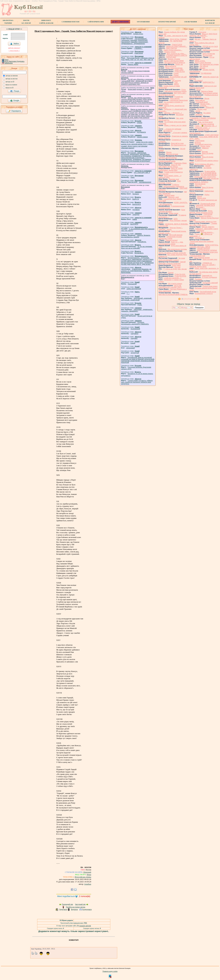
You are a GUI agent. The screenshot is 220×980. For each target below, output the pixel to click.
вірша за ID (10, 88)
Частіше (177, 267)
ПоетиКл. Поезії (26, 22)
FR (30, 11)
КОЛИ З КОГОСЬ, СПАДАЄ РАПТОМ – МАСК (204, 246)
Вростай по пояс (177, 143)
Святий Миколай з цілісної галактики (172, 263)
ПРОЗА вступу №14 (210, 46)
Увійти (15, 44)
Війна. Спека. (200, 61)
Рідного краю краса (210, 286)
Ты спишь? (198, 80)
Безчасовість (139, 253)
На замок (207, 113)
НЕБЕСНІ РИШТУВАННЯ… (177, 46)
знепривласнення (145, 182)
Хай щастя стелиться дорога (175, 91)
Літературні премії (167, 22)
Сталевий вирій (202, 102)
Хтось (184, 89)
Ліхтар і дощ (202, 109)
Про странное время (202, 258)
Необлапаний (135, 329)
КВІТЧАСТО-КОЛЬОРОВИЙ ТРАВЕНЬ (173, 294)
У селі (204, 209)
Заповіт (202, 68)
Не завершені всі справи (209, 64)
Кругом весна (200, 184)
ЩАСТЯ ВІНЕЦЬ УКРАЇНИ (207, 250)
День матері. (175, 98)
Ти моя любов (210, 171)
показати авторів (85, 926)
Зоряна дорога (170, 52)
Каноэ (199, 150)
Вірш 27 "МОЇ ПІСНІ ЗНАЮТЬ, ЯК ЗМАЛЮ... (203, 35)
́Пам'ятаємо (200, 141)
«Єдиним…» (200, 238)
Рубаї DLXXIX (180, 274)
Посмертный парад (208, 204)
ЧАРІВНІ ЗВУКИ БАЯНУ (168, 158)
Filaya (6, 60)
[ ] (182, 299)
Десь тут (198, 186)
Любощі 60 (210, 107)
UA (26, 11)
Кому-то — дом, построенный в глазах (171, 243)
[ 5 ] (195, 299)
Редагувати (63, 909)
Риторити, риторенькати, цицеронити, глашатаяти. (135, 323)
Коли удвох (176, 265)
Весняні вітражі (172, 154)
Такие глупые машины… (173, 50)
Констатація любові (210, 93)
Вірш (89, 874)
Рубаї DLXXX (180, 71)
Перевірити (15, 111)
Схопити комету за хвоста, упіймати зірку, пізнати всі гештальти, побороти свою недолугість (137, 382)
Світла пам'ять (195, 133)
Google (15, 101)
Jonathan (88, 884)
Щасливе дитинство (211, 178)
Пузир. (140, 305)
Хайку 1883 (179, 70)
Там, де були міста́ (205, 122)
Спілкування (190, 22)
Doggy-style (202, 198)
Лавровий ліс (207, 275)
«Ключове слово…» (202, 128)
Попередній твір (67, 904)
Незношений (132, 284)
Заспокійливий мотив (208, 292)
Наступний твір (80, 904)
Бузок (199, 89)
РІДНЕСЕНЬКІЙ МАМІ (167, 161)
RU (34, 11)
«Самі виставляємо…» (173, 278)
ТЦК (176, 82)
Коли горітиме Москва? (172, 211)
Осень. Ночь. (205, 146)
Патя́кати (136, 194)
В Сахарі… (201, 207)
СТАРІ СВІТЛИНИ (212, 135)
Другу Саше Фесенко (203, 63)
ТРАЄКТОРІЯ (177, 45)
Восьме (205, 151)
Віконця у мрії (174, 197)
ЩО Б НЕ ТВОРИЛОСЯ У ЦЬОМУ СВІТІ (170, 286)
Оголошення (143, 22)
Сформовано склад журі (208, 252)
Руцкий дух (179, 97)
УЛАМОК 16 (207, 263)
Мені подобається (66, 896)
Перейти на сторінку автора (76, 907)
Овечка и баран (207, 91)
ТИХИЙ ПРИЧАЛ (203, 249)
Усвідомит (134, 338)
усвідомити (134, 334)
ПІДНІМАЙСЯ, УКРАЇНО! (199, 182)
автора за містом (12, 79)
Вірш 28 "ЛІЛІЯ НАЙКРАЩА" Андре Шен (171, 169)
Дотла (198, 111)
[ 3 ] (189, 299)
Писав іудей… (206, 104)
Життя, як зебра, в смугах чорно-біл (172, 253)
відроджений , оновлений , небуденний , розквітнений (137, 299)
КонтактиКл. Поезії (210, 22)
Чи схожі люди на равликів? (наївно (172, 259)
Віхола (169, 152)
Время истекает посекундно (205, 177)
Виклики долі (174, 179)
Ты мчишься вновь (201, 120)
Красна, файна (133, 64)
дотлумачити (141, 132)
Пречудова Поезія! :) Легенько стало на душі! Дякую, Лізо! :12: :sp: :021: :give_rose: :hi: (138, 59)
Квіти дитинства (209, 54)
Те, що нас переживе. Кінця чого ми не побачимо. (137, 247)
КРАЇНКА (199, 115)
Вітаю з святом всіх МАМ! (174, 61)
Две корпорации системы (177, 249)
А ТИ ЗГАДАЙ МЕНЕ (209, 173)
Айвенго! (205, 148)
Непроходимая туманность (174, 186)
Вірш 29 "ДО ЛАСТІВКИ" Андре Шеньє (170, 166)
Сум (204, 37)
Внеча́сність (137, 204)
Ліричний (87, 872)
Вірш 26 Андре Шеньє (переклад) (201, 154)
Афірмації (200, 230)
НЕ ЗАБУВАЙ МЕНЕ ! (209, 175)
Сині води (202, 32)
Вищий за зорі (204, 130)
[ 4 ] (192, 299)
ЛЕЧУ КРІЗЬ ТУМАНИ (178, 39)
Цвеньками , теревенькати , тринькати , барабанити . (137, 310)
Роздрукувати (87, 909)
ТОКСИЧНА (208, 214)
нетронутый (135, 353)
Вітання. (198, 143)
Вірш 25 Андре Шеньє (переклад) (201, 158)
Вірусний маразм (176, 235)
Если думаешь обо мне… (205, 164)
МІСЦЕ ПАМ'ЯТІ (208, 227)
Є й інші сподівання (209, 277)
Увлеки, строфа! (174, 59)
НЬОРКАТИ (134, 224)
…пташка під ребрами (173, 129)
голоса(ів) (85, 896)
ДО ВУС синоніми (120, 22)
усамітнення (139, 53)
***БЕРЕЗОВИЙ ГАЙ (197, 256)
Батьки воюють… (208, 232)
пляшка (140, 123)
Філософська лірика (83, 877)
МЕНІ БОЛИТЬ (170, 66)
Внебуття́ (136, 199)
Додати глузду (138, 34)
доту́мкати (136, 210)
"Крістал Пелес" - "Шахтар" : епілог (171, 229)
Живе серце (174, 213)
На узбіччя (204, 66)
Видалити (74, 909)
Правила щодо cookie (110, 971)
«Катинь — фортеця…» (173, 113)
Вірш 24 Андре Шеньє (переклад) (201, 188)
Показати (199, 308)
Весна (207, 98)
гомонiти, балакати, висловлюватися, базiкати (136, 236)
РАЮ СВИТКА (171, 48)
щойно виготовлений (134, 289)
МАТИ (176, 84)
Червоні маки (169, 195)
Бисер (200, 196)
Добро (207, 195)
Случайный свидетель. (204, 144)
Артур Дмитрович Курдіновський (16, 61)
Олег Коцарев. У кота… (170, 182)
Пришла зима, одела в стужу (205, 221)
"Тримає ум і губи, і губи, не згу (203, 224)
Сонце (176, 73)
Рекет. (133, 177)
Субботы (176, 185)
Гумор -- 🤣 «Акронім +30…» (206, 126)
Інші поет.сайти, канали (46, 22)
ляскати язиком (142, 137)
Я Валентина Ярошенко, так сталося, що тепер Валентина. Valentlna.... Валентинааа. (136, 271)
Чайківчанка (9, 63)
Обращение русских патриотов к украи (170, 237)
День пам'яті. (200, 100)
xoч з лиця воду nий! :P (142, 173)
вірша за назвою (11, 85)
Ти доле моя (207, 55)
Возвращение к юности (204, 293)
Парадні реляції (172, 240)
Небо (176, 219)
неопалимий (130, 348)
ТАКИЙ (208, 166)
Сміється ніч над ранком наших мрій (203, 87)
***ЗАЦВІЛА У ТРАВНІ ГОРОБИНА (203, 118)
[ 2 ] (186, 299)
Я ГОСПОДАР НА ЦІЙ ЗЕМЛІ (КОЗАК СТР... (173, 78)
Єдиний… (204, 106)
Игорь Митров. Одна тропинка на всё (201, 212)
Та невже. (199, 279)
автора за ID (10, 82)
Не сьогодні (176, 80)
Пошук (15, 91)
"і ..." (128, 293)
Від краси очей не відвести (175, 63)
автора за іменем (12, 76)
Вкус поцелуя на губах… (176, 54)
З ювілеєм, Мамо (180, 163)
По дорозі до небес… (204, 216)
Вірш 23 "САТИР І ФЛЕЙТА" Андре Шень (202, 266)
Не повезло (168, 131)
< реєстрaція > (14, 51)
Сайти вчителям (96, 22)
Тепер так (179, 64)
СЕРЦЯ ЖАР (171, 57)
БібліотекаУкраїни (8, 22)
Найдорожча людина (211, 50)
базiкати (140, 127)
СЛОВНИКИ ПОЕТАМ (71, 22)
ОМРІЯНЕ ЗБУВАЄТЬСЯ (205, 205)
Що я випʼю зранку (175, 284)
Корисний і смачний (210, 283)
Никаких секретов (207, 124)
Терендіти (136, 215)
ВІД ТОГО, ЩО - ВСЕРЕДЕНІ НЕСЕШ (172, 94)
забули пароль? (14, 48)
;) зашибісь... (138, 48)
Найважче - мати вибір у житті (207, 229)
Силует (171, 272)
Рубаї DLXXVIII (180, 276)
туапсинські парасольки (179, 100)
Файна (135, 219)
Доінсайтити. (142, 242)
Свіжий (133, 343)
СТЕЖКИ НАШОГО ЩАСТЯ (176, 55)
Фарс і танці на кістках (174, 68)
